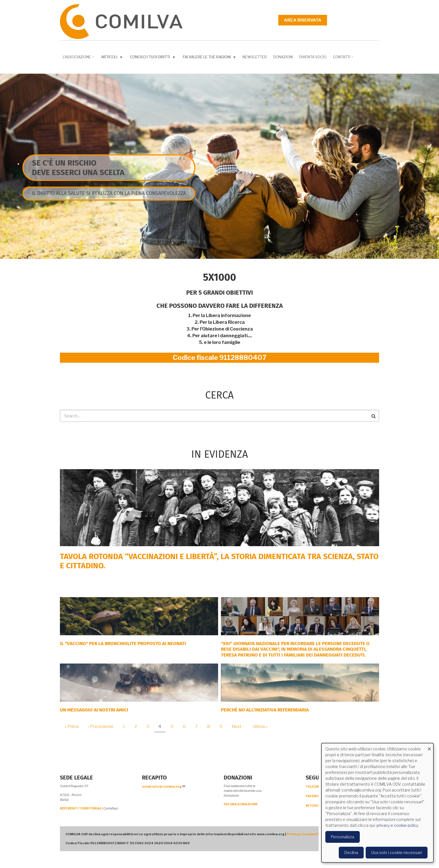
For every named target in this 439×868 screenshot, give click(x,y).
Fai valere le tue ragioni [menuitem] (210, 58)
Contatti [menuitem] (344, 59)
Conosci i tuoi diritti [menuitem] (153, 58)
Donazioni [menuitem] (283, 57)
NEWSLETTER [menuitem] (255, 57)
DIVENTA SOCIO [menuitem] (313, 57)
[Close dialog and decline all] (429, 747)
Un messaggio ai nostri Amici (94, 710)
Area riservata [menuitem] (303, 20)
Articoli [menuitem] (113, 58)
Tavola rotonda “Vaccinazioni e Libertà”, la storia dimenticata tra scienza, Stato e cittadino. (219, 561)
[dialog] (377, 803)
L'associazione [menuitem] (79, 59)
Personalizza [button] (343, 837)
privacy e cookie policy (397, 825)
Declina (351, 852)
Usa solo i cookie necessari (397, 852)
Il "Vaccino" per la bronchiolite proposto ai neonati (123, 644)
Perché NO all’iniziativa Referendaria (265, 710)
